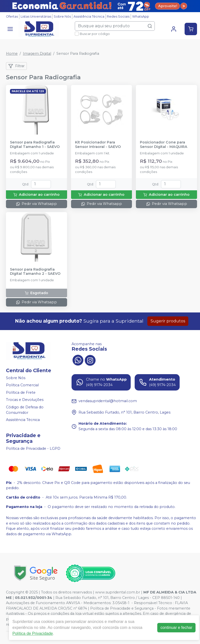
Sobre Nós (62, 16)
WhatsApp (141, 16)
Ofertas (12, 16)
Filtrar (16, 66)
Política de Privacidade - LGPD (33, 448)
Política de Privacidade (33, 633)
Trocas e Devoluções (25, 400)
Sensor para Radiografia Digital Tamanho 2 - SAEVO (35, 272)
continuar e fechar (176, 628)
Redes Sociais (118, 16)
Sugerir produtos (168, 321)
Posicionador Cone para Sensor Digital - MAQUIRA (164, 144)
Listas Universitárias (36, 16)
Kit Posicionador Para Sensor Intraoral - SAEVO (98, 144)
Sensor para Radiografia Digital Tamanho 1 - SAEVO (35, 144)
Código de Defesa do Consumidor (25, 410)
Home (12, 54)
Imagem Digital (37, 54)
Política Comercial (22, 385)
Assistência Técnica (89, 16)
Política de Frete (21, 392)
